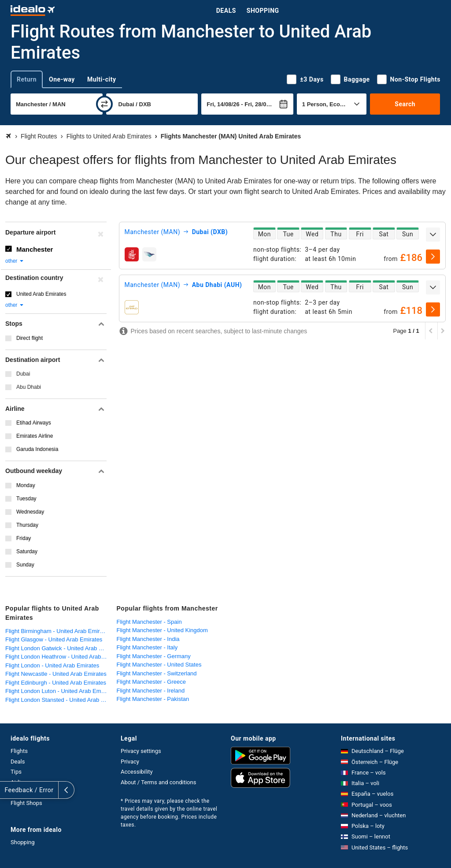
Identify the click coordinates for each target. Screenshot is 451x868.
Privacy (130, 762)
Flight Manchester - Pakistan (153, 699)
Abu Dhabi (29, 387)
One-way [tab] (62, 79)
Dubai (23, 374)
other (15, 261)
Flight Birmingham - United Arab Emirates (58, 631)
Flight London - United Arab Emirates (52, 665)
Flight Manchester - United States (159, 665)
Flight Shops (26, 803)
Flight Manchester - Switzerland (157, 673)
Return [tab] (27, 79)
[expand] (433, 235)
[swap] (104, 104)
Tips (16, 772)
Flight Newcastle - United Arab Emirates (56, 674)
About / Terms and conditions (158, 782)
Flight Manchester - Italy (147, 647)
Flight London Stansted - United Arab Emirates (59, 700)
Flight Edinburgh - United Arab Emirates (56, 683)
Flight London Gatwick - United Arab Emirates (59, 648)
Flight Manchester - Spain (149, 622)
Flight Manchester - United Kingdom (162, 630)
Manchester (35, 249)
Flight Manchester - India (148, 639)
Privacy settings (141, 751)
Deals (226, 11)
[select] (433, 257)
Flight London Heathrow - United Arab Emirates (59, 657)
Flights (19, 751)
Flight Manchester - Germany (154, 656)
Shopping (263, 11)
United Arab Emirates (41, 294)
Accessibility (137, 772)
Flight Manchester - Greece (152, 682)
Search (405, 104)
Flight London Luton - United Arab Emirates (59, 691)
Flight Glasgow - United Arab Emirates (54, 639)
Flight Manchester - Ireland (151, 691)
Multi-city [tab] (102, 79)
